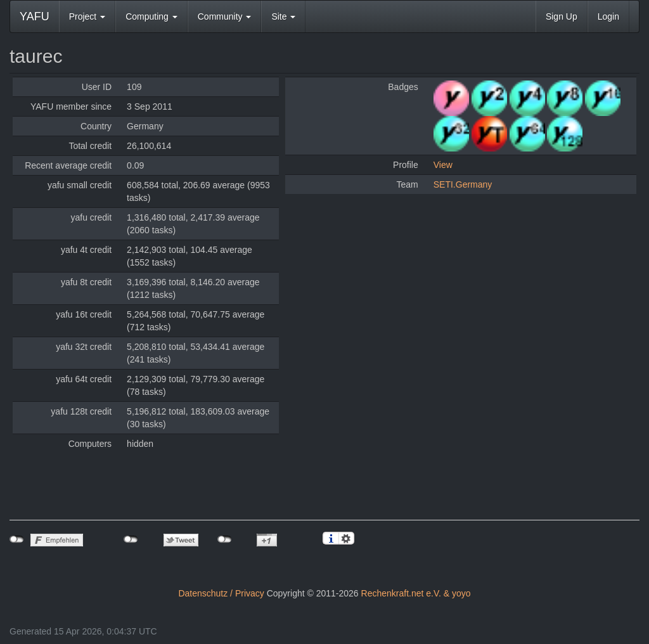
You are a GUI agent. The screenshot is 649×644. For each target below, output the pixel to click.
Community (225, 16)
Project (87, 16)
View (443, 165)
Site (283, 16)
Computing (151, 16)
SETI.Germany (463, 184)
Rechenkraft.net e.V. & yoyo (416, 593)
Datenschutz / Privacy (221, 593)
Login (608, 16)
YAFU (35, 16)
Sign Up (562, 16)
